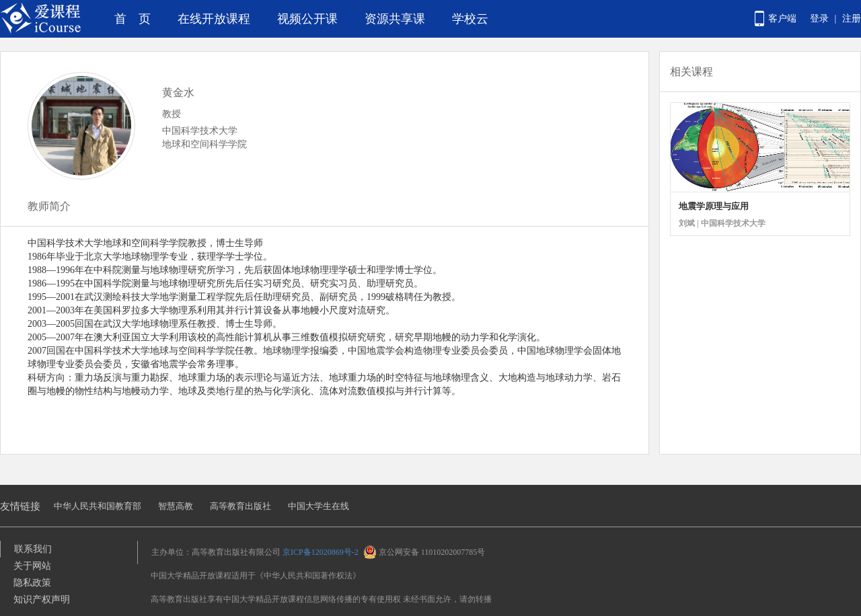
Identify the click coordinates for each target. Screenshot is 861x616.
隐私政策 (32, 583)
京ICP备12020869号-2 (321, 552)
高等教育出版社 (240, 506)
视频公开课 (307, 19)
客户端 (782, 18)
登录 (819, 18)
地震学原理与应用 (714, 206)
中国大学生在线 (319, 506)
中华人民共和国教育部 (98, 506)
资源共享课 (395, 19)
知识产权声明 (42, 600)
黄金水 (178, 92)
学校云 (470, 19)
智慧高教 (176, 506)
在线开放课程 (214, 19)
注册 (852, 18)
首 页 (133, 19)
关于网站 (32, 566)
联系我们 (33, 549)
